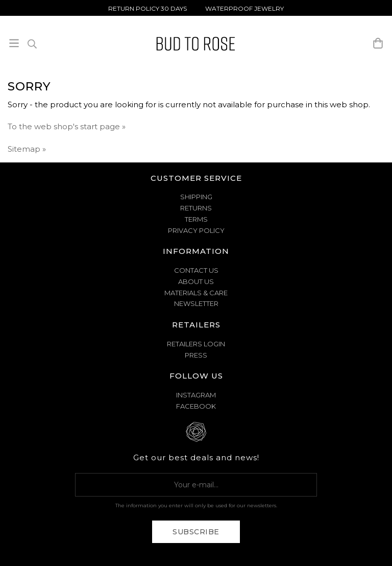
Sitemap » (27, 149)
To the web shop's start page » (67, 126)
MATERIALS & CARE (196, 293)
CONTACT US (196, 270)
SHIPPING (196, 197)
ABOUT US (196, 281)
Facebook (196, 406)
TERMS (196, 219)
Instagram (196, 395)
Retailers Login (196, 344)
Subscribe (196, 532)
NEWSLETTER (196, 303)
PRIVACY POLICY (196, 230)
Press (196, 355)
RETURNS (196, 208)
